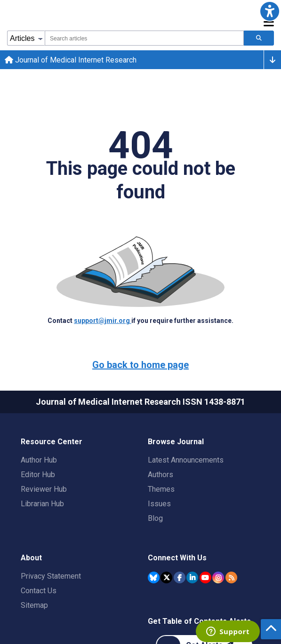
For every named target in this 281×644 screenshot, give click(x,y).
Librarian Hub (42, 504)
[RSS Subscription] (231, 577)
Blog (155, 518)
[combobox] (144, 38)
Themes (161, 489)
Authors (161, 475)
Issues (159, 504)
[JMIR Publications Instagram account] (218, 577)
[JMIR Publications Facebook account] (180, 577)
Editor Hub (38, 475)
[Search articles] (259, 38)
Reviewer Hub (44, 489)
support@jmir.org (103, 321)
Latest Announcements (186, 460)
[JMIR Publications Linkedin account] (192, 577)
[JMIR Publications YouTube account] (205, 577)
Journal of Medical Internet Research (71, 60)
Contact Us (39, 591)
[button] (270, 11)
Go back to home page (140, 365)
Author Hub (39, 460)
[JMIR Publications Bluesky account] (154, 577)
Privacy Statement (51, 576)
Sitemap (34, 605)
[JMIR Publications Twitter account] (166, 577)
